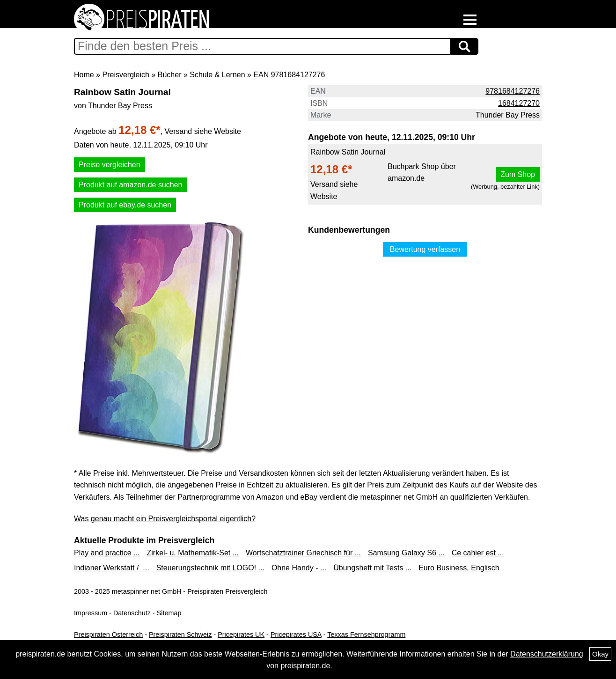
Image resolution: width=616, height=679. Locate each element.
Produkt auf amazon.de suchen (130, 185)
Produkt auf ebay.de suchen (125, 205)
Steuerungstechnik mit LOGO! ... (210, 568)
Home (84, 75)
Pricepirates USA (296, 635)
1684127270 (519, 103)
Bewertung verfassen (425, 249)
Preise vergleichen (110, 165)
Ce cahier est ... (478, 553)
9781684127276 (513, 91)
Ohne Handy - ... (299, 568)
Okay (600, 654)
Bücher (170, 75)
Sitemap (169, 613)
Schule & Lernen (217, 75)
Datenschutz (132, 613)
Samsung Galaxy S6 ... (406, 553)
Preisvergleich (125, 75)
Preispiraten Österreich (108, 635)
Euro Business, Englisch (459, 568)
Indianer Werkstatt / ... (112, 568)
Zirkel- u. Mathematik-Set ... (193, 553)
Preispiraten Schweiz (180, 635)
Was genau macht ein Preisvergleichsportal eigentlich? (165, 519)
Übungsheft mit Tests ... (372, 568)
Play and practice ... (107, 553)
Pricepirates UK (241, 635)
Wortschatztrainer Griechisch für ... (303, 553)
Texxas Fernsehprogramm (366, 635)
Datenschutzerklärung (547, 654)
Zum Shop (518, 174)
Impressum (91, 613)
